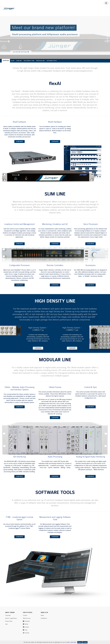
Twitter (26, 627)
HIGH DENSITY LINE (29, 64)
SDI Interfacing (20, 460)
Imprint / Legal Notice (11, 621)
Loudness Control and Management (19, 227)
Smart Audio (67, 11)
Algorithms (75, 11)
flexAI (13, 64)
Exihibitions (44, 621)
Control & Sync (90, 390)
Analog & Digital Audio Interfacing (90, 460)
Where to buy (99, 11)
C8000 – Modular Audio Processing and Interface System (19, 391)
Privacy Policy (9, 624)
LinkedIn (27, 630)
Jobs (6, 627)
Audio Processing (55, 460)
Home (52, 11)
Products (59, 11)
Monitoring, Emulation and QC (55, 227)
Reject (80, 642)
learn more (20, 145)
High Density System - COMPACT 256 (72, 332)
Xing (26, 633)
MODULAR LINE (40, 64)
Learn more (73, 642)
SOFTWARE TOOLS (52, 64)
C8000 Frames (55, 390)
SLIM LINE (19, 64)
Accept (85, 642)
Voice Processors (90, 227)
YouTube (27, 636)
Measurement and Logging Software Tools (55, 521)
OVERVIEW (6, 64)
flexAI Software (19, 125)
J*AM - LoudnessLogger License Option (19, 521)
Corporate (8, 618)
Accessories (90, 268)
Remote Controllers (55, 268)
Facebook (27, 624)
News (88, 1)
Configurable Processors (19, 268)
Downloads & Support (87, 11)
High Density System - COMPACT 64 (38, 332)
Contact (99, 1)
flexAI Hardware (55, 125)
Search (106, 1)
